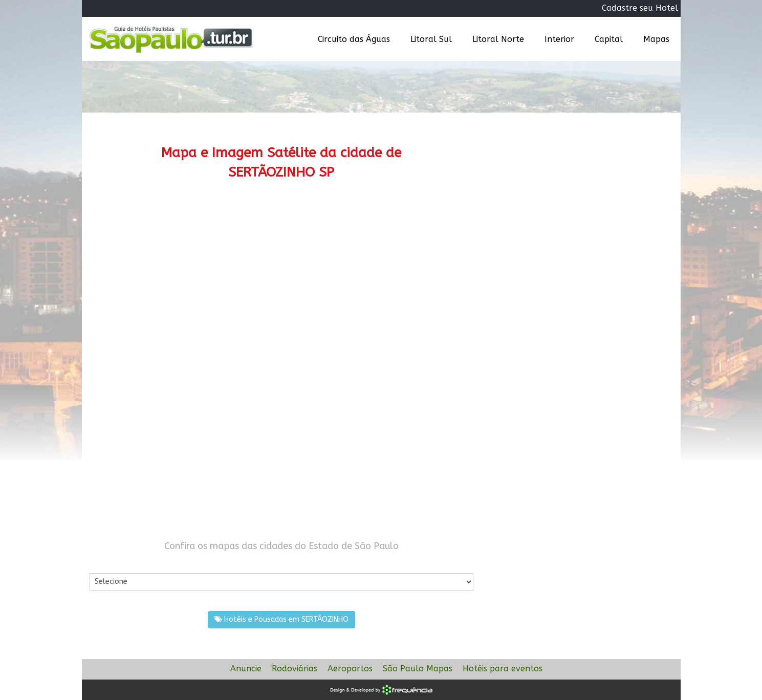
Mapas (656, 39)
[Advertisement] (281, 279)
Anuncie (246, 669)
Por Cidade (107, 563)
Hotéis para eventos (503, 669)
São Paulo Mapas (418, 669)
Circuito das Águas (354, 39)
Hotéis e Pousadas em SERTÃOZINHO (281, 619)
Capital (609, 39)
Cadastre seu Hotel (640, 8)
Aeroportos (350, 669)
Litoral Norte (498, 39)
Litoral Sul (431, 39)
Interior (559, 39)
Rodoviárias (295, 669)
